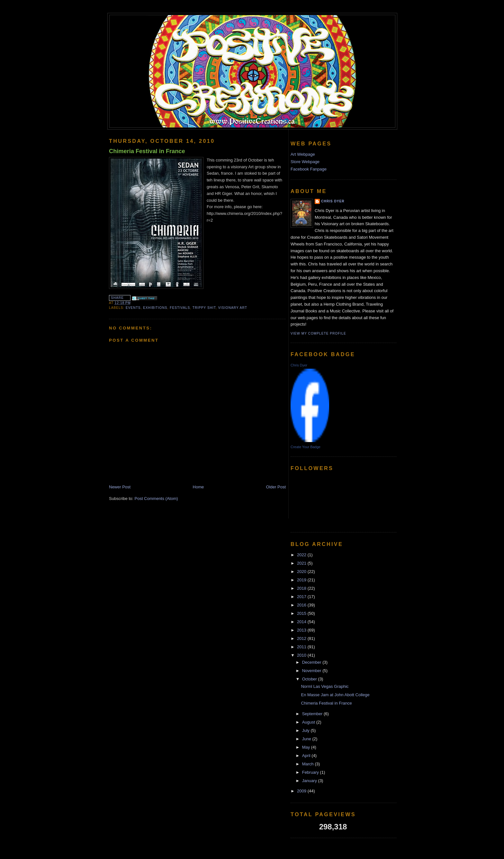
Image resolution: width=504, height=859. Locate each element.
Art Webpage (303, 154)
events (133, 308)
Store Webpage (305, 162)
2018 (302, 588)
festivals (180, 308)
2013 (302, 630)
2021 (302, 563)
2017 (302, 597)
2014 (302, 622)
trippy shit (204, 308)
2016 (302, 605)
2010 (302, 655)
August (309, 722)
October (310, 679)
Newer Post (120, 487)
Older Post (276, 487)
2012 (302, 638)
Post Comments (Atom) (156, 499)
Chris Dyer (333, 201)
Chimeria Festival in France (147, 151)
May (307, 747)
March (309, 764)
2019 (302, 580)
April (307, 756)
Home (198, 487)
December (312, 662)
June (307, 739)
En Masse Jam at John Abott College (335, 695)
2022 (302, 555)
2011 (302, 647)
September (313, 714)
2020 (302, 572)
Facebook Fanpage (309, 169)
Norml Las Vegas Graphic (325, 686)
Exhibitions (155, 308)
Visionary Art (233, 308)
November (312, 671)
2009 (302, 791)
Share (117, 298)
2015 (302, 613)
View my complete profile (318, 333)
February (311, 772)
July (306, 730)
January (310, 781)
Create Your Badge (306, 447)
